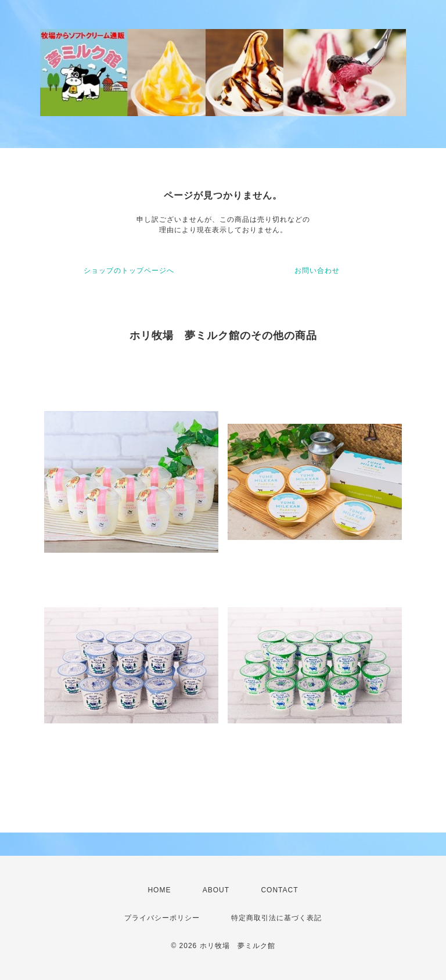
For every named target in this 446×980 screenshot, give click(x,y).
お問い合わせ (317, 271)
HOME (159, 890)
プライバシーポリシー (162, 918)
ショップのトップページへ (129, 271)
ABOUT (216, 890)
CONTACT (279, 890)
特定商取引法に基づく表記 (276, 918)
